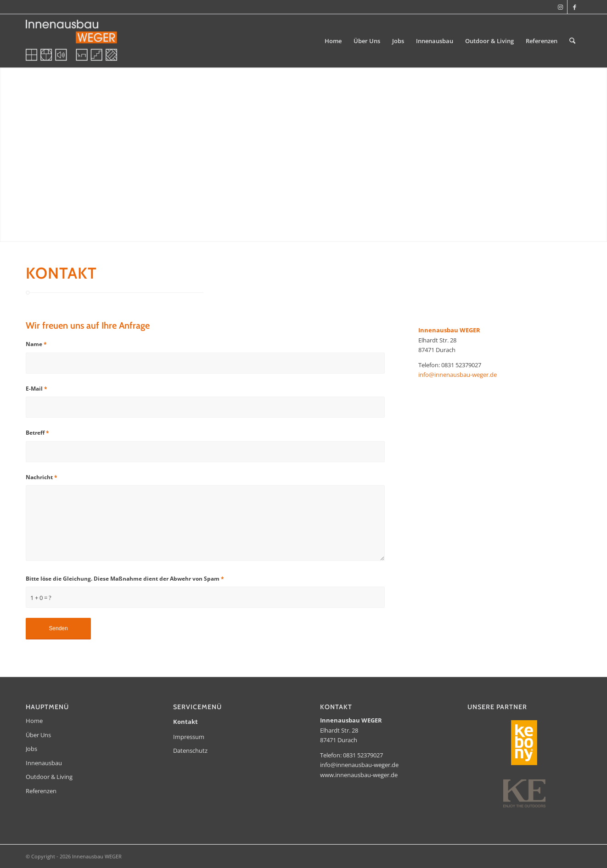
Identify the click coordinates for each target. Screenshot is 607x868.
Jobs (31, 749)
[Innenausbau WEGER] (71, 41)
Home (34, 721)
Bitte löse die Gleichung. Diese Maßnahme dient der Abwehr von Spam (125, 579)
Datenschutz (190, 750)
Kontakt (185, 722)
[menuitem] (333, 41)
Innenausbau (44, 763)
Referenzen (41, 791)
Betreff (37, 433)
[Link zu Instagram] (560, 7)
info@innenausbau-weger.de (458, 375)
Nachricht (42, 477)
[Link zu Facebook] (574, 7)
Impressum (189, 737)
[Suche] (572, 41)
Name (36, 344)
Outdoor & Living (49, 777)
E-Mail (37, 389)
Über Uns (38, 735)
